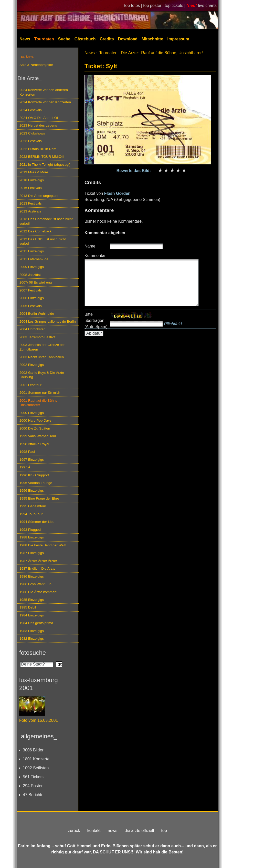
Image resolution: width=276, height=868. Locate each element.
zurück (74, 831)
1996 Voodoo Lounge (36, 483)
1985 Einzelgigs (32, 600)
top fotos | (134, 5)
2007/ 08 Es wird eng (36, 282)
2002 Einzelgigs (32, 365)
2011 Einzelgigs (32, 251)
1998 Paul (27, 452)
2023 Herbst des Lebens (38, 125)
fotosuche (33, 653)
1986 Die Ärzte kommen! (38, 592)
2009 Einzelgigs (32, 267)
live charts (207, 5)
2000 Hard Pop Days (35, 420)
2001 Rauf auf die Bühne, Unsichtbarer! (39, 403)
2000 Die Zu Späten (35, 428)
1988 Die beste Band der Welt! (43, 545)
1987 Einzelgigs (32, 553)
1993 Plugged (30, 530)
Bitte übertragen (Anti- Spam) (96, 320)
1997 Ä (25, 467)
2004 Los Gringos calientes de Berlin (48, 322)
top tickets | (176, 5)
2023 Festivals (31, 141)
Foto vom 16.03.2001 (39, 720)
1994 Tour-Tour (31, 514)
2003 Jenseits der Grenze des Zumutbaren (42, 347)
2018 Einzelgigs (32, 180)
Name (90, 246)
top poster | (154, 5)
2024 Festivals (31, 110)
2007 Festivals (31, 290)
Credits (107, 39)
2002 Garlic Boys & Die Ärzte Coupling (42, 375)
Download (128, 39)
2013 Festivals (31, 203)
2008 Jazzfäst (30, 275)
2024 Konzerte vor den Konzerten (45, 102)
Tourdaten (44, 39)
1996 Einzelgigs (32, 491)
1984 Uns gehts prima (36, 623)
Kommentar (95, 256)
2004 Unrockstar (32, 329)
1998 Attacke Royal (34, 444)
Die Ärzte (26, 57)
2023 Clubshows (32, 133)
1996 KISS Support (34, 475)
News (25, 39)
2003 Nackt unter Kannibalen (42, 357)
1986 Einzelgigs (32, 576)
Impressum (178, 39)
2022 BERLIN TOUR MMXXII (42, 157)
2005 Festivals (31, 306)
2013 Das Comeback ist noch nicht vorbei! (46, 221)
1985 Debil (28, 607)
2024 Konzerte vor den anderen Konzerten (44, 92)
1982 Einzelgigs (32, 639)
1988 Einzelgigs (32, 537)
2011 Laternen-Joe (34, 259)
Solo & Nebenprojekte (36, 65)
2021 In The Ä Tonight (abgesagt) (45, 165)
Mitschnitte (152, 39)
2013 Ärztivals (30, 211)
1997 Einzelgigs (32, 460)
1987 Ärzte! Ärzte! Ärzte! (38, 561)
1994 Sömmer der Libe (37, 522)
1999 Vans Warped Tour (38, 436)
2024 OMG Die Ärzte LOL (39, 118)
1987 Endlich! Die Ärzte (37, 568)
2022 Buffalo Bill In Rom (38, 149)
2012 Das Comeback (36, 231)
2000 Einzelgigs (32, 413)
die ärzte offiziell (139, 831)
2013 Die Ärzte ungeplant (39, 196)
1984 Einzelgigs (32, 615)
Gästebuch (85, 39)
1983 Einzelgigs (32, 631)
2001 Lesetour (30, 385)
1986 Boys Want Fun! (36, 584)
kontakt (94, 831)
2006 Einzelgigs (32, 298)
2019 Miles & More (34, 172)
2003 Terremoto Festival (38, 337)
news (113, 831)
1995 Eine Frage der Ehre (39, 498)
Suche (64, 39)
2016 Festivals (31, 188)
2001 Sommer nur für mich (40, 393)
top (164, 831)
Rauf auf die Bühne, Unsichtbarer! (172, 53)
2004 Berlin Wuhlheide (37, 314)
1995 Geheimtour (33, 506)
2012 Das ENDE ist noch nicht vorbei (43, 241)
